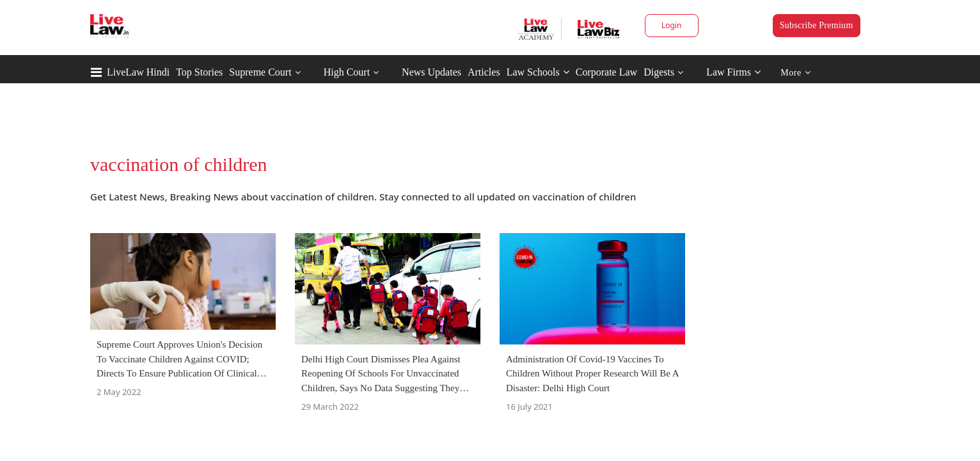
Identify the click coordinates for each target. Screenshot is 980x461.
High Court (347, 72)
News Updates (431, 72)
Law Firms (733, 72)
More (795, 73)
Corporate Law (606, 72)
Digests (659, 72)
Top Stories (199, 72)
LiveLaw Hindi (138, 72)
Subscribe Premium (817, 25)
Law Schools (538, 72)
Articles (484, 72)
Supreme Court (260, 72)
